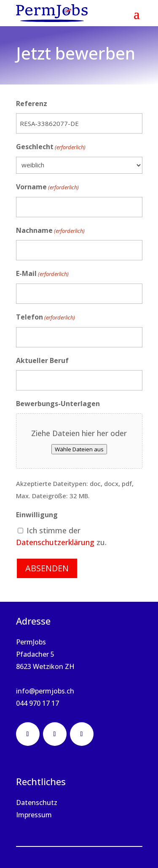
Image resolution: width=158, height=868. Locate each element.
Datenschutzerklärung (55, 542)
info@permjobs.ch (45, 691)
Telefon (46, 318)
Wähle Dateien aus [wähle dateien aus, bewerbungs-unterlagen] (79, 449)
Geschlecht (51, 147)
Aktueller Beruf (42, 360)
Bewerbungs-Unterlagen (58, 404)
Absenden (47, 568)
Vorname (47, 187)
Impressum (34, 815)
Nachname (50, 231)
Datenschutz (37, 802)
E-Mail (42, 274)
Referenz (32, 104)
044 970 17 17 (37, 703)
